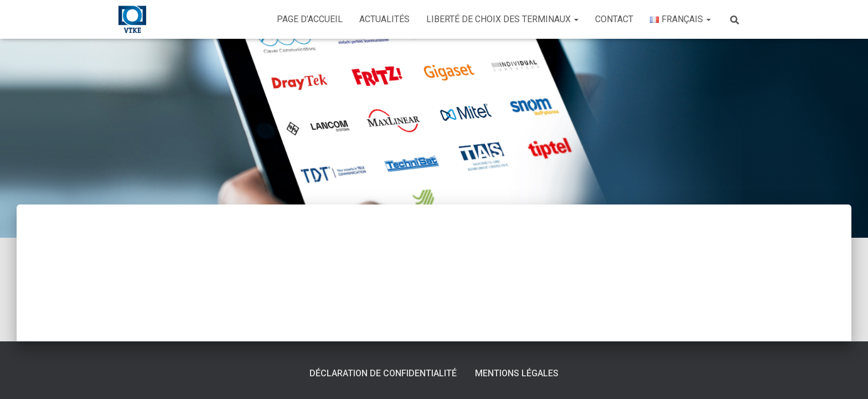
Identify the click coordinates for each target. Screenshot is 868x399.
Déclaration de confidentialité (383, 373)
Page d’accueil (310, 19)
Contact (614, 19)
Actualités (384, 19)
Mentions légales (517, 373)
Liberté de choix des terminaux (502, 19)
